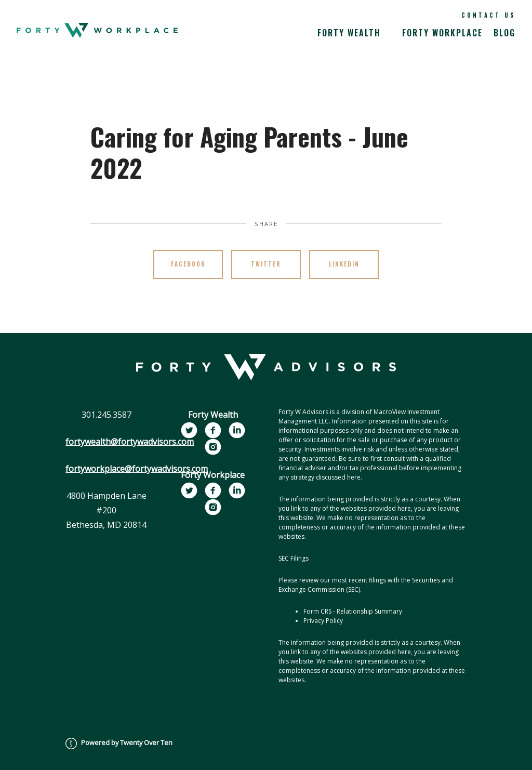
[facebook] (213, 430)
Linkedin (344, 264)
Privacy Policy (323, 621)
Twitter (266, 264)
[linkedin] (237, 430)
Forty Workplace (442, 33)
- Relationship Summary (368, 611)
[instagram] (213, 447)
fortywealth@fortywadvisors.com (130, 442)
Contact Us (488, 15)
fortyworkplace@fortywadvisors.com (137, 469)
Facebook (188, 264)
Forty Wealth (349, 33)
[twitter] (189, 430)
